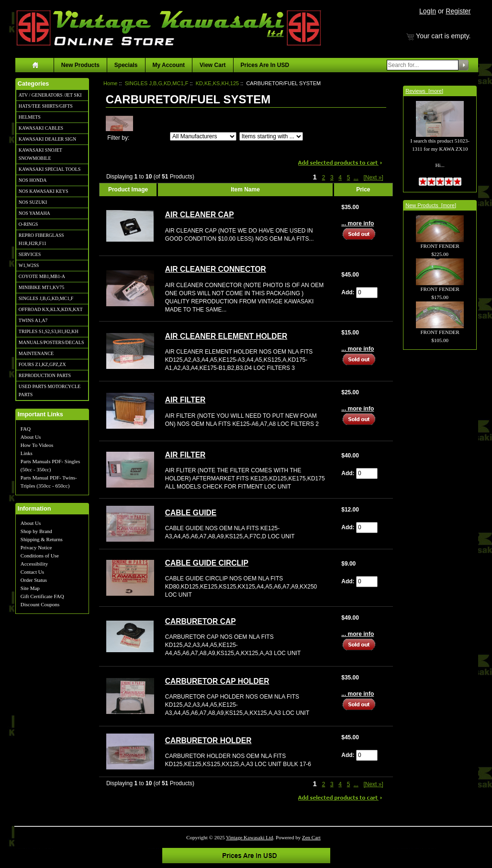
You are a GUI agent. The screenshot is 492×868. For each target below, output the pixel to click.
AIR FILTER (185, 400)
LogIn (428, 11)
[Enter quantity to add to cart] (367, 293)
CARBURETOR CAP (201, 621)
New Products (80, 65)
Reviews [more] (424, 91)
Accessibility (34, 564)
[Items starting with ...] (271, 136)
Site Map (30, 588)
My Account (169, 65)
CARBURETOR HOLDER (208, 740)
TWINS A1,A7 (33, 320)
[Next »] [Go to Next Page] (373, 178)
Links (27, 453)
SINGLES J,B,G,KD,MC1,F (46, 298)
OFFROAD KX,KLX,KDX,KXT (51, 309)
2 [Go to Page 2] (324, 178)
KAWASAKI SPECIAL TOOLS (50, 169)
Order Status (34, 580)
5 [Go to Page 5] (349, 178)
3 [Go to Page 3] (332, 178)
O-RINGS (28, 224)
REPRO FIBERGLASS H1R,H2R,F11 (41, 239)
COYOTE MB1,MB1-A (42, 276)
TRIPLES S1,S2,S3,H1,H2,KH (49, 331)
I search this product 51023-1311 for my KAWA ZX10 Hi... (440, 142)
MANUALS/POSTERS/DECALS (51, 342)
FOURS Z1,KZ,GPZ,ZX (42, 364)
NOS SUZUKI (33, 202)
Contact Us (32, 572)
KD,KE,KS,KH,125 (218, 83)
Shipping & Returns (42, 539)
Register (458, 11)
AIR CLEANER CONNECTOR (216, 269)
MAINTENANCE (36, 353)
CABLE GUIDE (191, 513)
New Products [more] (431, 205)
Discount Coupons (40, 604)
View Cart (212, 65)
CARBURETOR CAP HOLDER (217, 681)
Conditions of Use (40, 556)
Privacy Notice (36, 547)
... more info (358, 223)
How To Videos (37, 445)
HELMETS (30, 117)
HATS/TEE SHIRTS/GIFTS (46, 106)
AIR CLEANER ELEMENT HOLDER (226, 336)
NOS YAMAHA (34, 213)
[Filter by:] (203, 136)
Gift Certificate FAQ (42, 596)
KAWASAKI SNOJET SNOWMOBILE (40, 154)
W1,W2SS (29, 265)
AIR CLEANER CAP (200, 215)
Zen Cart (311, 837)
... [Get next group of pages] (356, 178)
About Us (31, 437)
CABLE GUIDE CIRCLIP (207, 563)
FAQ (26, 429)
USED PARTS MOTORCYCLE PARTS (50, 390)
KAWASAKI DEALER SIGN (47, 139)
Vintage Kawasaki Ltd (249, 837)
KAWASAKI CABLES (41, 128)
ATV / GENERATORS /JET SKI (50, 95)
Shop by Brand (36, 531)
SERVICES (30, 254)
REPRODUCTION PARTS (45, 375)
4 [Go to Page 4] (340, 178)
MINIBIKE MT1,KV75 (42, 287)
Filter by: (118, 138)
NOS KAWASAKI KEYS (44, 191)
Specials (126, 65)
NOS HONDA (33, 180)
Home (110, 83)
